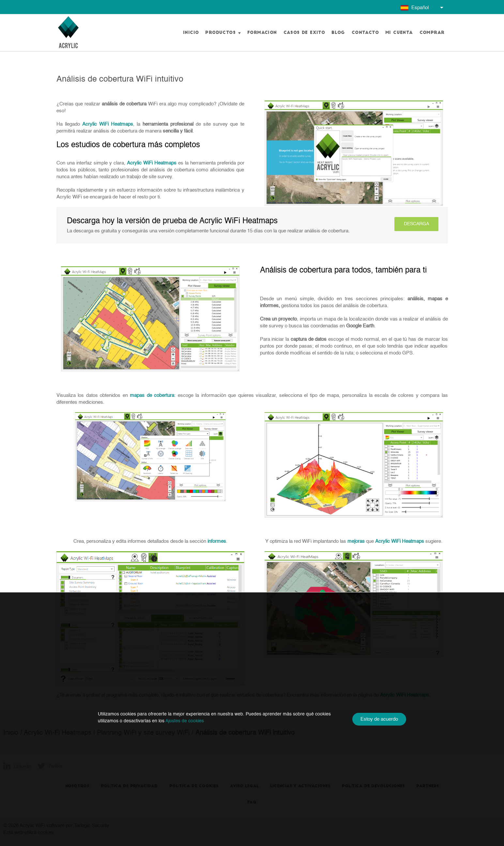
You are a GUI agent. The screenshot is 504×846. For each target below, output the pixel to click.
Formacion (262, 33)
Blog (338, 33)
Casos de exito (304, 33)
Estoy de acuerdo (379, 719)
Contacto (365, 33)
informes (217, 541)
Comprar (432, 33)
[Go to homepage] (68, 33)
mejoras (356, 541)
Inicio (191, 33)
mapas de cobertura (152, 395)
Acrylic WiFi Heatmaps (108, 124)
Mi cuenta (399, 33)
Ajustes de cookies (185, 721)
